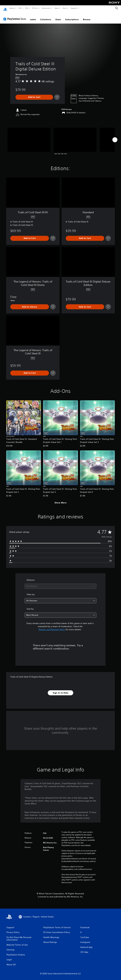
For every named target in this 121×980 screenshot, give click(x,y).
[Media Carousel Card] (29, 137)
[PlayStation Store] (15, 16)
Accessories (46, 8)
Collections (46, 17)
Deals (58, 17)
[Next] (115, 137)
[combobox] (60, 583)
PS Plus (35, 8)
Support (74, 8)
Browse (87, 17)
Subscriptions (72, 17)
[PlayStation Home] (5, 8)
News (57, 8)
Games (12, 8)
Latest (33, 17)
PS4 (27, 8)
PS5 (20, 8)
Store (65, 8)
